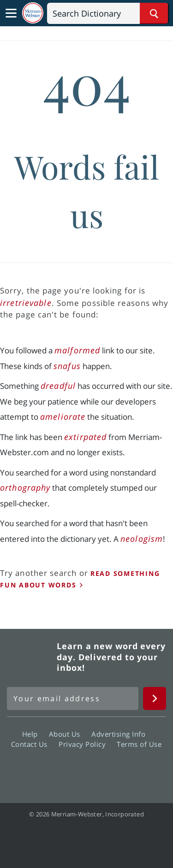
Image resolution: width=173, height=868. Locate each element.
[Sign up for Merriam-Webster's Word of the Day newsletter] (73, 698)
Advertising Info (121, 733)
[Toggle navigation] (11, 13)
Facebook (37, 770)
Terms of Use (139, 744)
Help (33, 733)
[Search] (107, 13)
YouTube (103, 770)
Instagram (136, 770)
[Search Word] (154, 13)
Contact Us (32, 744)
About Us (67, 733)
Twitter (70, 770)
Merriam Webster (30, 657)
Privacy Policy (85, 744)
